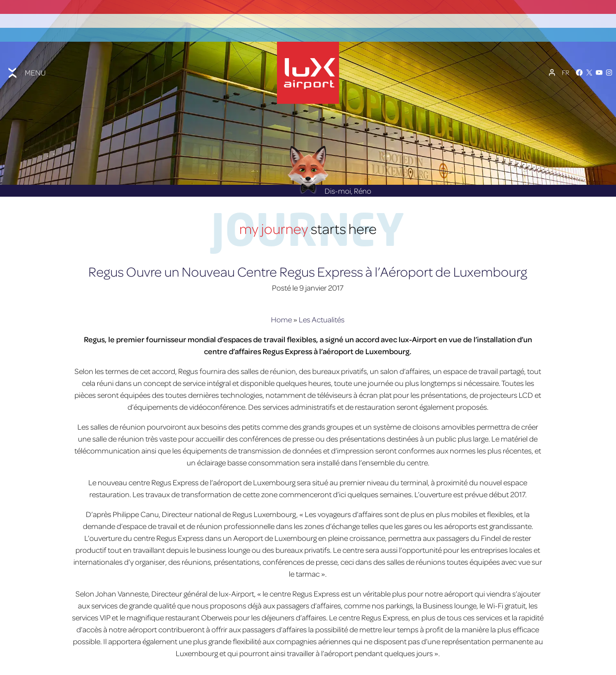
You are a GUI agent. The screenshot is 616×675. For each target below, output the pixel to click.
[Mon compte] (552, 68)
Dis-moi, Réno (329, 182)
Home (281, 310)
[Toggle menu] (26, 67)
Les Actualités (322, 310)
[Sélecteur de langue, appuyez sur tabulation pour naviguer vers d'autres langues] (566, 68)
